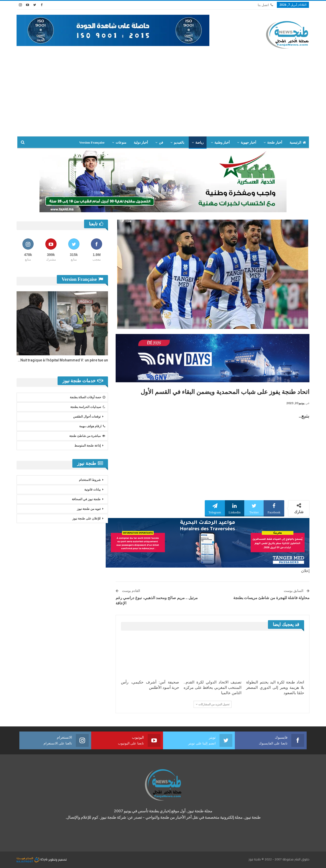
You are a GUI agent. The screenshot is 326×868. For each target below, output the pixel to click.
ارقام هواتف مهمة (92, 426)
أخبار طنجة (275, 142)
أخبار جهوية (248, 142)
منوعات (121, 142)
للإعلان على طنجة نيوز (86, 519)
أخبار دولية (141, 142)
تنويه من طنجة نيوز (89, 509)
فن (161, 142)
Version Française (92, 142)
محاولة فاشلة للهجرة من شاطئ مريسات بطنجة (271, 598)
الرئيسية (298, 142)
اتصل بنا (265, 5)
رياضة (199, 142)
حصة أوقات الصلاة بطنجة (87, 397)
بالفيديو (179, 142)
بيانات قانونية (92, 490)
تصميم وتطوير (58, 859)
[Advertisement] (163, 98)
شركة (32, 859)
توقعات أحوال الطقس (87, 417)
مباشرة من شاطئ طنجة (87, 436)
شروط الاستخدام (90, 480)
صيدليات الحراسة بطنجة (88, 407)
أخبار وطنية (222, 142)
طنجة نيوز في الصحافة (86, 499)
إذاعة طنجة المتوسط (87, 446)
